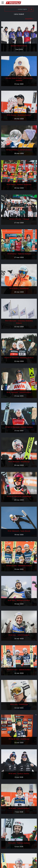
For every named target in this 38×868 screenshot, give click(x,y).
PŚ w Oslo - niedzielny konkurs (19, 600)
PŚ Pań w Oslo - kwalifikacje (19, 739)
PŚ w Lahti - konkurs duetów (19, 774)
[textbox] (17, 9)
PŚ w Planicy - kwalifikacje (19, 288)
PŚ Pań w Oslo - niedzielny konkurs (19, 566)
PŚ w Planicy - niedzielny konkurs (19, 115)
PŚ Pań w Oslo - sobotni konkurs (19, 670)
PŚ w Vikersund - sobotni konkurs (19, 392)
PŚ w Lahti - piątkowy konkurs (19, 843)
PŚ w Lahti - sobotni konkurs (19, 808)
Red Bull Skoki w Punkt (19, 46)
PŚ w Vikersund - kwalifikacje (19, 462)
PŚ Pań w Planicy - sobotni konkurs (19, 150)
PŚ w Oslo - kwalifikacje (19, 704)
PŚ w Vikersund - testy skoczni (19, 531)
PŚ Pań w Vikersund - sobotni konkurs (19, 427)
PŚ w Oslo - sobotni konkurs (19, 635)
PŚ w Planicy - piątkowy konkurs (19, 254)
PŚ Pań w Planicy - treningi (19, 219)
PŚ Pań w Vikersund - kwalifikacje (19, 496)
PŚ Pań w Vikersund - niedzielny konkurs (19, 358)
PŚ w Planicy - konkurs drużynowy (19, 184)
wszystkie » (29, 19)
